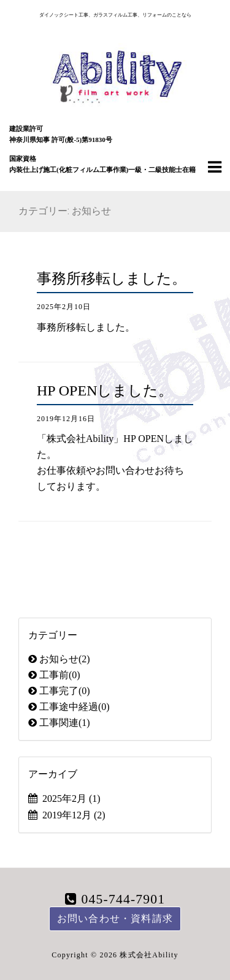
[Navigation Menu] (215, 166)
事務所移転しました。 (112, 279)
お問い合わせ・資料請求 (115, 918)
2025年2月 (71, 799)
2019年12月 (74, 815)
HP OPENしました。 (105, 391)
